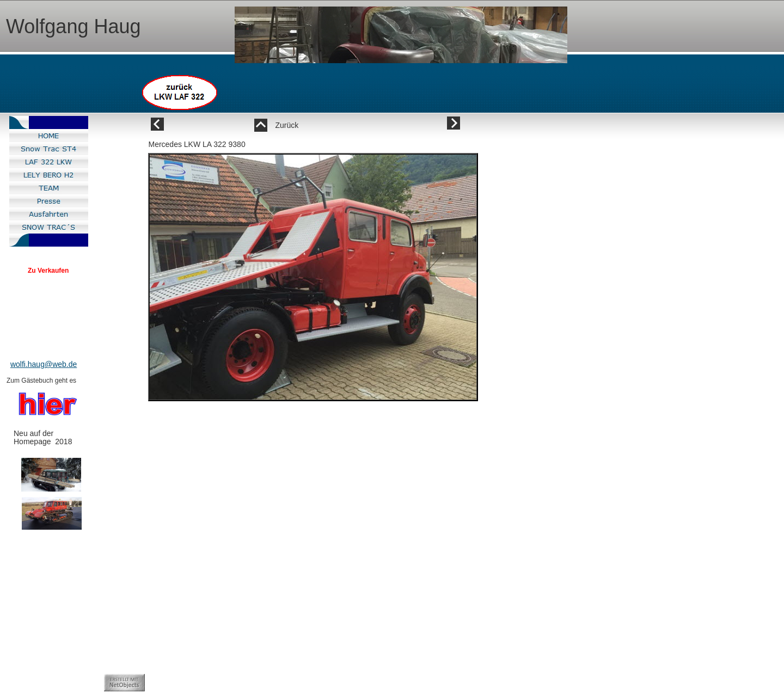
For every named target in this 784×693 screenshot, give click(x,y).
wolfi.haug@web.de (44, 364)
